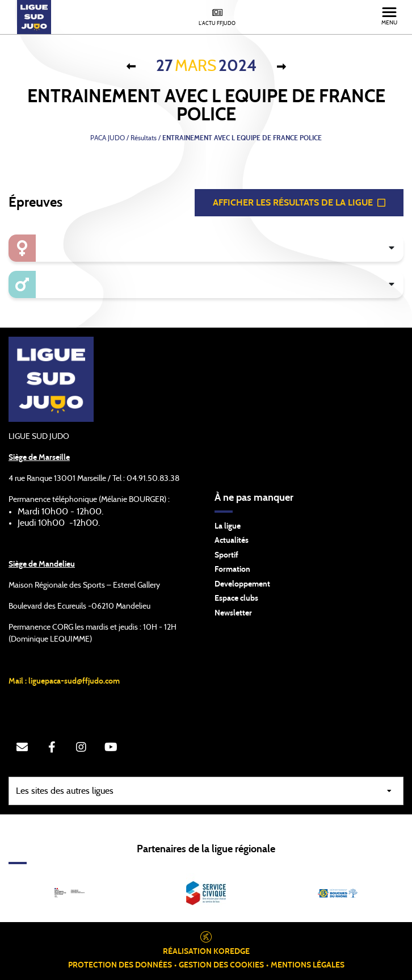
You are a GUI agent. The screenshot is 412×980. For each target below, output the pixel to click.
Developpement (242, 584)
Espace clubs (236, 598)
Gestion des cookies (221, 965)
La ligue (228, 526)
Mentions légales (308, 965)
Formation (232, 569)
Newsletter (233, 613)
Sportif (226, 555)
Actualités (232, 541)
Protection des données (120, 965)
